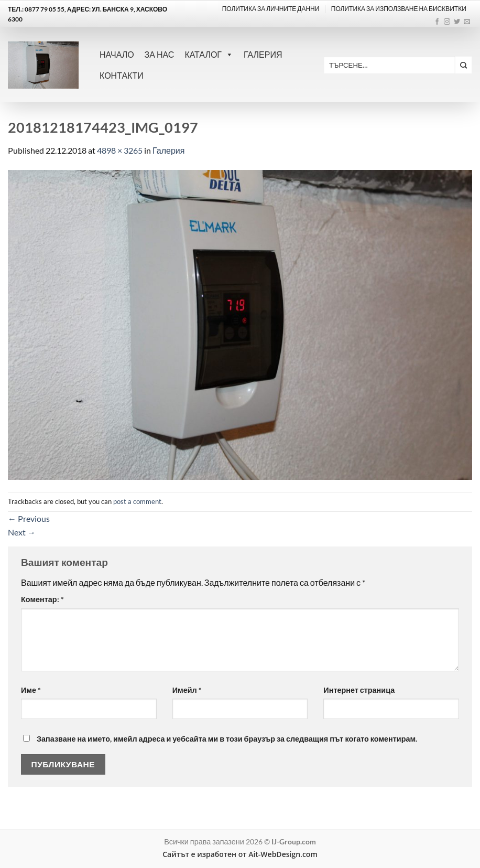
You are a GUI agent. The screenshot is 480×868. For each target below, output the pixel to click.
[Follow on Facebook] (437, 22)
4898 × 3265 (120, 150)
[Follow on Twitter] (457, 22)
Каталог (209, 54)
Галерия (263, 54)
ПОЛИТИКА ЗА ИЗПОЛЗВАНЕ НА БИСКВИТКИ (399, 9)
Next (22, 532)
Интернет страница (359, 690)
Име (31, 690)
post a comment (137, 501)
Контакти (122, 75)
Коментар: (42, 599)
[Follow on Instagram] (447, 22)
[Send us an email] (467, 22)
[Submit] (463, 65)
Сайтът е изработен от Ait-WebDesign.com (240, 854)
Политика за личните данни (271, 9)
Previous (29, 518)
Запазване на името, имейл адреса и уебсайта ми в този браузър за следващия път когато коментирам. (227, 739)
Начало (117, 54)
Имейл (187, 690)
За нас (160, 54)
